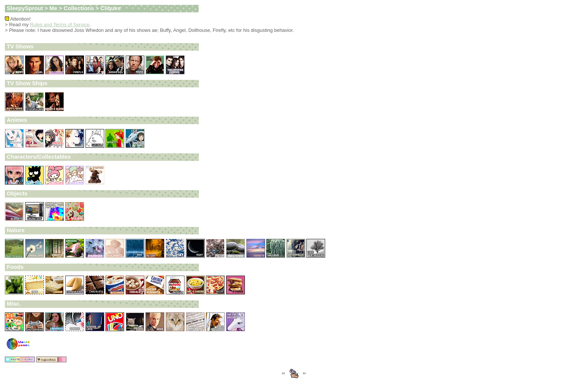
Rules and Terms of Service (60, 25)
